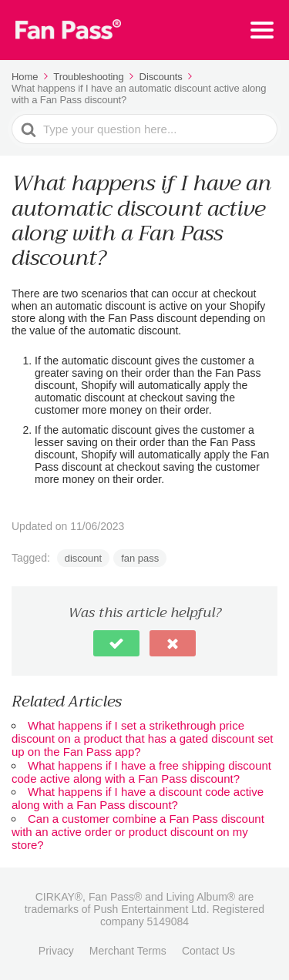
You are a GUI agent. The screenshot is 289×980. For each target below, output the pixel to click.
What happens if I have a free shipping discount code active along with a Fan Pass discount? (141, 772)
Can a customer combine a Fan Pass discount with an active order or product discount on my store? (138, 832)
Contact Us (208, 951)
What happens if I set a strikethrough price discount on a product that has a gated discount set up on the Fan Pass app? (142, 739)
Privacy (56, 951)
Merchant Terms (128, 951)
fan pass (140, 558)
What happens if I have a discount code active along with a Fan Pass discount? (138, 798)
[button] (116, 643)
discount (83, 558)
